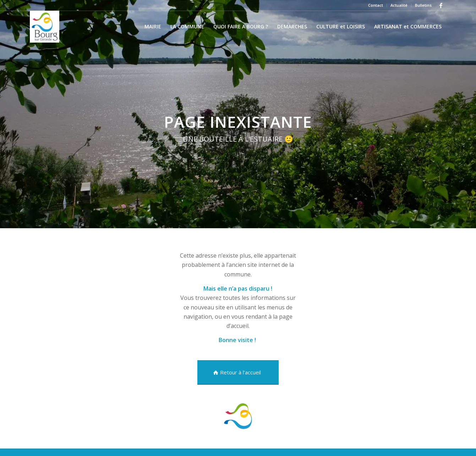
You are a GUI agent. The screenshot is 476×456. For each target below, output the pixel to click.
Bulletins (423, 5)
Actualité (399, 5)
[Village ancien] (45, 27)
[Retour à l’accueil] (238, 372)
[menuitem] (376, 5)
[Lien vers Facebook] (441, 5)
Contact (376, 5)
